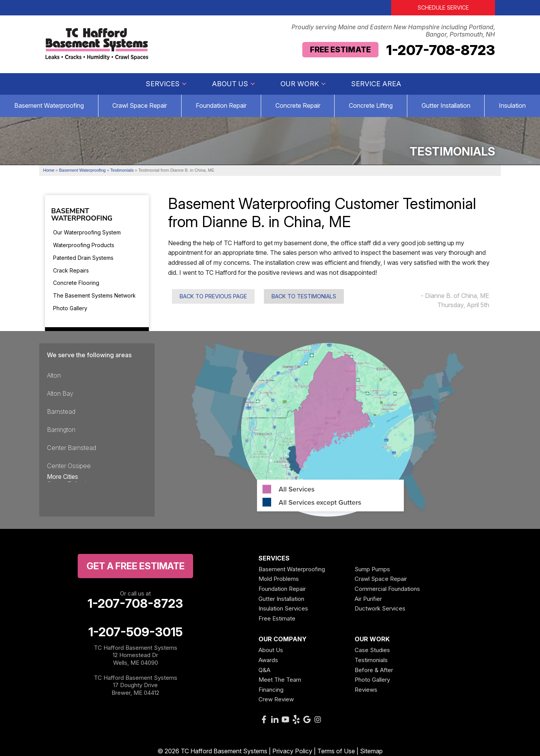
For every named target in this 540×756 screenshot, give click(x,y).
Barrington (61, 430)
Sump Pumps (372, 569)
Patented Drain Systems (83, 258)
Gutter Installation (446, 105)
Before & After (374, 670)
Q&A (264, 670)
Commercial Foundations (387, 589)
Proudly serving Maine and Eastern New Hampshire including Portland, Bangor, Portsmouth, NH (393, 31)
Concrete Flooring (76, 283)
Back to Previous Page (213, 296)
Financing (271, 690)
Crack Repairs (71, 270)
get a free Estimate (136, 566)
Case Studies (372, 650)
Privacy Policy (292, 751)
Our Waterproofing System (87, 232)
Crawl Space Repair (140, 105)
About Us (234, 84)
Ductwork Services (380, 608)
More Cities (62, 477)
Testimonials (371, 660)
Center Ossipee (69, 466)
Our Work (303, 84)
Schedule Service (443, 8)
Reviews (366, 690)
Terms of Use (336, 751)
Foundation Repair (221, 105)
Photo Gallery (70, 308)
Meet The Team (280, 680)
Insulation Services (283, 608)
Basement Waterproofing (82, 215)
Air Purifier (368, 599)
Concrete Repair (298, 105)
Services (167, 84)
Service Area (376, 84)
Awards (268, 660)
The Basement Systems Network (94, 295)
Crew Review (276, 699)
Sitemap (371, 751)
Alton (54, 375)
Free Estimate (340, 50)
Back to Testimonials (304, 296)
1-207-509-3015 (136, 632)
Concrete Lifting (371, 105)
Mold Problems (279, 579)
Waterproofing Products (84, 245)
